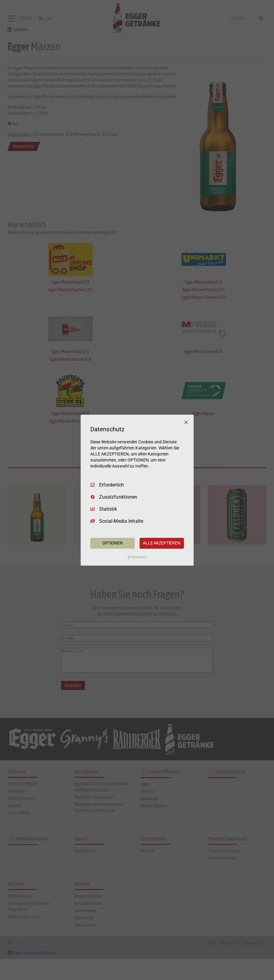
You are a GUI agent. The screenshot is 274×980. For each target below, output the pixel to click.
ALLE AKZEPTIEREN (162, 543)
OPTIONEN (112, 543)
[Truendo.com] (137, 557)
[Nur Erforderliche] (186, 422)
